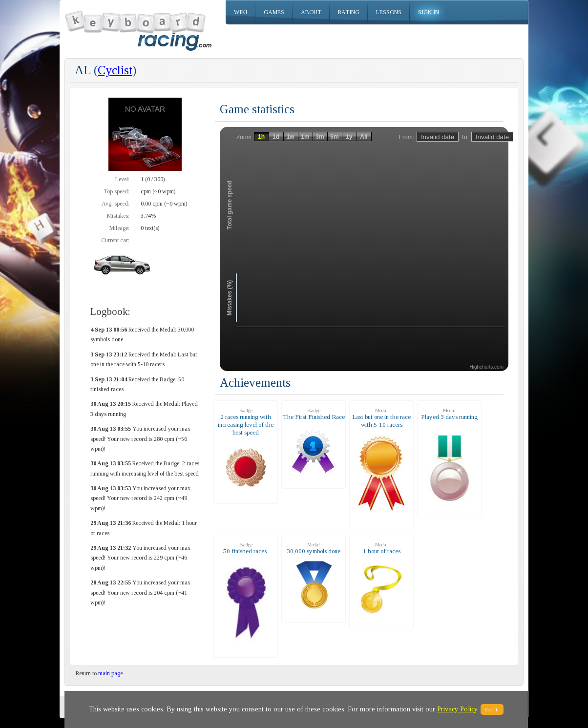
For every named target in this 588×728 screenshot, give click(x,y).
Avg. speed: (115, 204)
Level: (122, 179)
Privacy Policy (457, 709)
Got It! (492, 709)
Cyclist (115, 70)
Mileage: (119, 228)
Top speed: (116, 191)
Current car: (115, 240)
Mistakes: (118, 216)
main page (110, 673)
